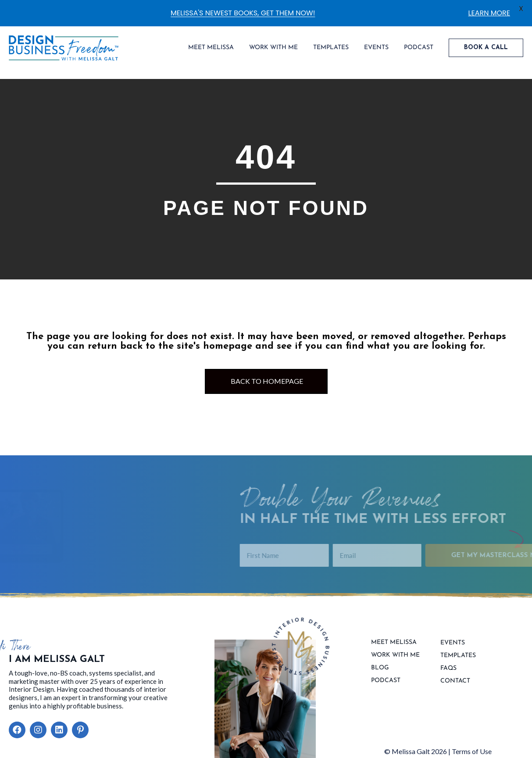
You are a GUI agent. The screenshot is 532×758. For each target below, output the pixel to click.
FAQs (448, 669)
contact (455, 681)
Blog (380, 668)
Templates (458, 656)
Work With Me (395, 655)
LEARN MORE (489, 13)
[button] (17, 730)
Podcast (386, 681)
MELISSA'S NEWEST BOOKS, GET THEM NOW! (243, 13)
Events (453, 643)
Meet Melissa (394, 643)
